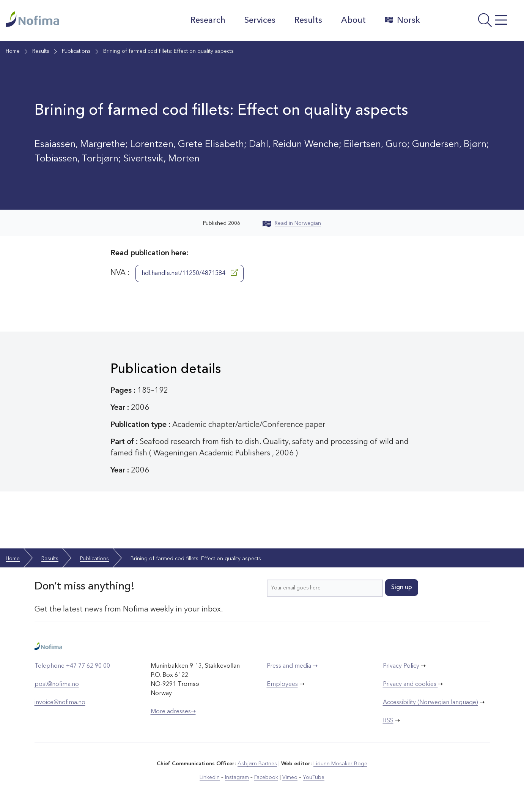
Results (308, 21)
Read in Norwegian (292, 223)
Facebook (266, 777)
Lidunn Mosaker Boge (340, 764)
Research (208, 21)
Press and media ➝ (292, 666)
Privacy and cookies (410, 684)
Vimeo (290, 777)
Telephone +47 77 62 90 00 (72, 666)
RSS (388, 721)
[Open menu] (473, 22)
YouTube (314, 777)
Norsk (402, 20)
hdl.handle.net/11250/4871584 (190, 273)
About (353, 21)
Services (260, 21)
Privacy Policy (401, 666)
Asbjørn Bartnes (257, 764)
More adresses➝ (173, 712)
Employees (282, 684)
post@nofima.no (57, 684)
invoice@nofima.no (60, 703)
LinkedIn (210, 777)
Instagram (237, 777)
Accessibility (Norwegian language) (430, 703)
